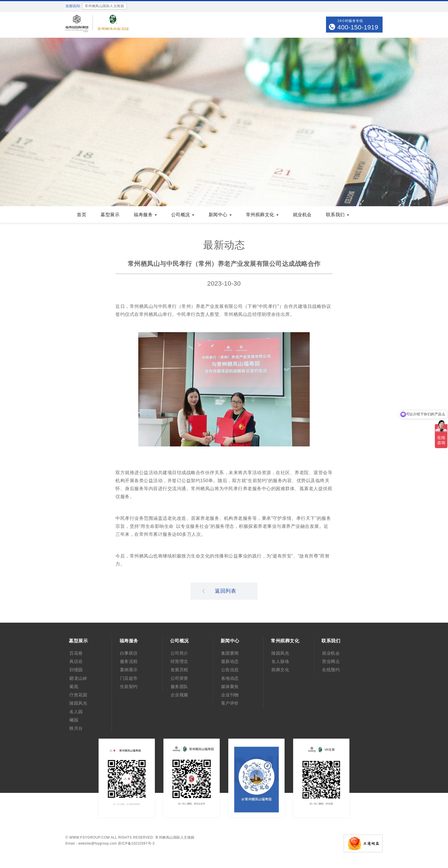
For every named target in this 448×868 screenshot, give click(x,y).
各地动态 (230, 678)
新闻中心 (220, 215)
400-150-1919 (358, 27)
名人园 (76, 712)
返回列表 (219, 591)
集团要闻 (230, 653)
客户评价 (230, 703)
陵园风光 (78, 703)
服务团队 (179, 686)
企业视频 (179, 695)
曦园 (74, 720)
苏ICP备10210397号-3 (136, 843)
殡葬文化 (280, 670)
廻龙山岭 (78, 678)
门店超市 (129, 678)
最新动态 (230, 661)
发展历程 (179, 670)
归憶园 (76, 670)
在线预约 (331, 670)
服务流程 (129, 661)
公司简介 (179, 653)
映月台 (76, 728)
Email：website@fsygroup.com (91, 843)
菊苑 (74, 686)
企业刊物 (230, 695)
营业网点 (331, 661)
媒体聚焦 (230, 686)
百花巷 (76, 653)
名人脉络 (280, 661)
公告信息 (230, 670)
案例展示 (129, 670)
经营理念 (179, 661)
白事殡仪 (129, 653)
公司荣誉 (179, 678)
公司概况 (183, 215)
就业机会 (302, 215)
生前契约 (129, 686)
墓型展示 (110, 215)
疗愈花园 (78, 695)
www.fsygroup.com (89, 837)
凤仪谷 (76, 661)
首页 (82, 215)
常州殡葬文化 (262, 215)
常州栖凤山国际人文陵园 (175, 837)
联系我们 (338, 215)
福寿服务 (145, 215)
